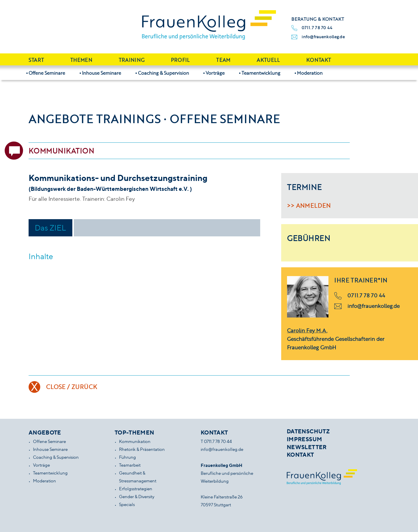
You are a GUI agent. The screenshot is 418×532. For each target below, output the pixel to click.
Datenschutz (308, 431)
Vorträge (215, 73)
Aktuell (268, 60)
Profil (180, 60)
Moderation (310, 73)
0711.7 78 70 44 (317, 28)
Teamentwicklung (261, 73)
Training (132, 60)
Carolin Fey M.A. (307, 330)
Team (223, 60)
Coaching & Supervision (163, 73)
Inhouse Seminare (102, 73)
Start (36, 60)
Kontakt (319, 60)
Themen (81, 60)
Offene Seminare (47, 73)
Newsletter (307, 447)
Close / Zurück (72, 387)
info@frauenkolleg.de (323, 37)
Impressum (304, 439)
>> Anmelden (309, 205)
